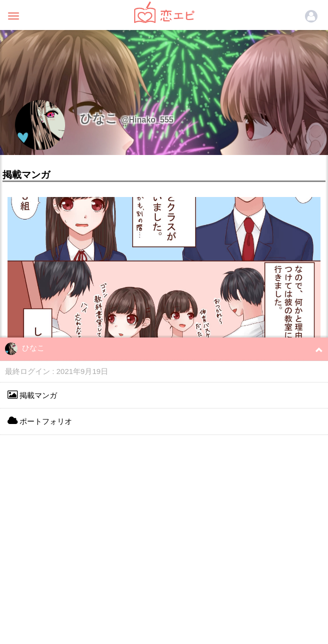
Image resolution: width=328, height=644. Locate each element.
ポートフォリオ (40, 421)
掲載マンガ (32, 395)
